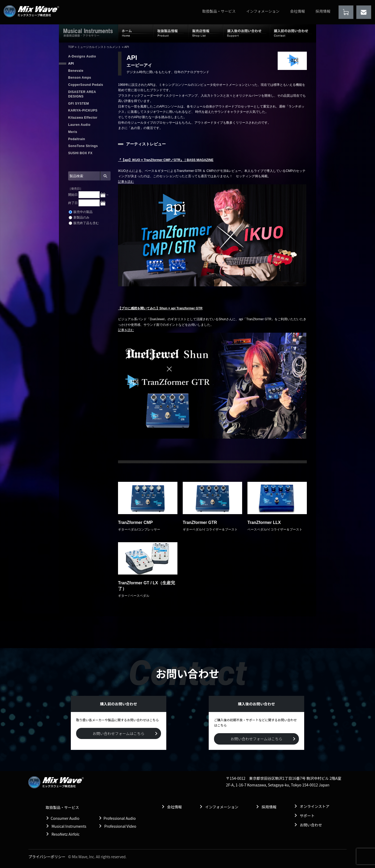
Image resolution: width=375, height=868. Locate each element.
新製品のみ (79, 217)
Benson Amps (80, 78)
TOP (71, 47)
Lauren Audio (79, 125)
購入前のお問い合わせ (293, 33)
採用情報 (323, 11)
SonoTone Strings (83, 146)
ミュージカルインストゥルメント (99, 47)
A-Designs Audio (82, 56)
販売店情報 (206, 33)
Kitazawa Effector (83, 118)
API (71, 64)
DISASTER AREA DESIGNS (82, 94)
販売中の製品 (81, 212)
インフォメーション (263, 11)
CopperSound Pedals (86, 85)
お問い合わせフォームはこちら (119, 733)
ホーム (136, 33)
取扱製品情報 (171, 33)
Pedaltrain (77, 139)
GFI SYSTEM (79, 104)
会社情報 (298, 11)
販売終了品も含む (84, 223)
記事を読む (126, 182)
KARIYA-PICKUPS (83, 110)
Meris (73, 132)
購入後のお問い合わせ (247, 33)
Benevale (76, 71)
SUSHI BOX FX (80, 153)
